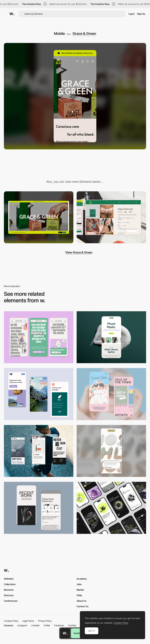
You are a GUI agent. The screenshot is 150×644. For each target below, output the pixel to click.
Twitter (47, 625)
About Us (81, 601)
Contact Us (82, 606)
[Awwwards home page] (65, 633)
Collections (10, 584)
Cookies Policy (11, 621)
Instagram (22, 625)
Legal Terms (28, 621)
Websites (9, 579)
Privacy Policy (45, 621)
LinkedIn (35, 625)
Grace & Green (84, 34)
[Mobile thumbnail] (39, 394)
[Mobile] (39, 337)
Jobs (79, 584)
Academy (82, 579)
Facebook (59, 625)
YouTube (72, 625)
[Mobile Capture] (111, 394)
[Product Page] (111, 217)
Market (80, 590)
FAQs (79, 595)
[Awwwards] (12, 14)
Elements (9, 590)
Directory (9, 595)
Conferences (11, 601)
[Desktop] (39, 217)
